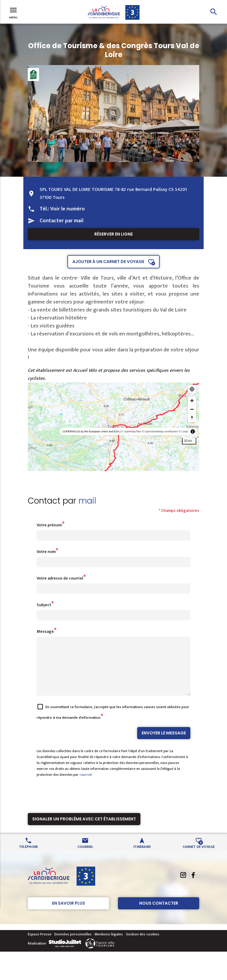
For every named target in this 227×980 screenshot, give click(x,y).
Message (45, 631)
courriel (86, 785)
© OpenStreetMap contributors (160, 431)
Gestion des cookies (143, 945)
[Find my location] (192, 389)
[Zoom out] (192, 409)
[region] (113, 427)
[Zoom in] (192, 401)
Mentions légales (109, 945)
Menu (13, 12)
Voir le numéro (68, 209)
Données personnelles (73, 945)
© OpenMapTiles (131, 431)
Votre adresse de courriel (60, 578)
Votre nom (46, 552)
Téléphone (28, 857)
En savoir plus (69, 914)
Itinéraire (142, 857)
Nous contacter (159, 914)
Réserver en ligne (113, 234)
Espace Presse (40, 945)
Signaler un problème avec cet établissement (84, 830)
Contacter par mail (61, 221)
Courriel (85, 857)
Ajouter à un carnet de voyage (108, 262)
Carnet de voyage (199, 857)
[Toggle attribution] (193, 431)
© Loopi (183, 431)
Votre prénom (49, 525)
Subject (44, 605)
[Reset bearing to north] (192, 418)
